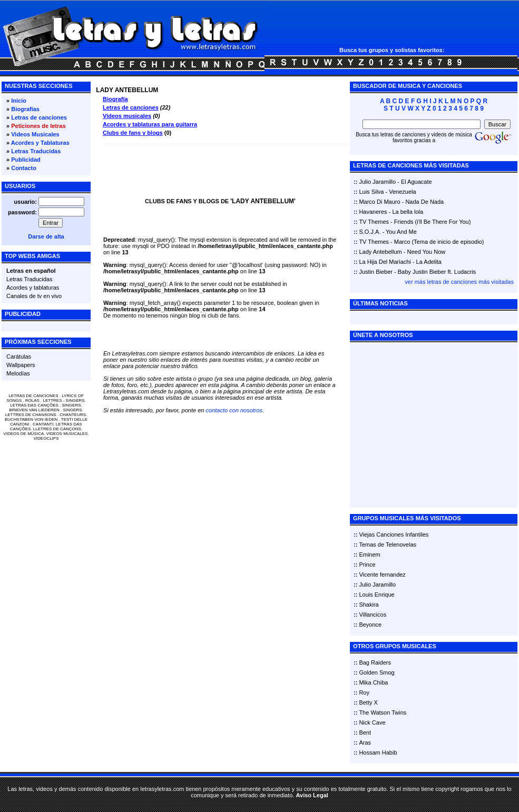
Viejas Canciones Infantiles (394, 534)
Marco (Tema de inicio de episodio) (439, 242)
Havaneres (373, 212)
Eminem (369, 554)
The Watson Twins (383, 712)
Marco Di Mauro (379, 202)
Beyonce (370, 625)
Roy (364, 692)
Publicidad (26, 160)
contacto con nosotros (234, 410)
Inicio (19, 101)
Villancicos (373, 615)
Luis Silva (371, 192)
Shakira (369, 605)
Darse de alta (46, 236)
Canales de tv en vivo (34, 296)
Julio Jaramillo (377, 182)
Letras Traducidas (36, 151)
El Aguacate (417, 182)
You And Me (401, 232)
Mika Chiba (373, 682)
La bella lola (408, 212)
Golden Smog (376, 672)
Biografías (25, 109)
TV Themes (374, 222)
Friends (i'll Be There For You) (433, 222)
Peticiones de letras (38, 126)
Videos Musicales (35, 134)
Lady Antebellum (380, 252)
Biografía (115, 99)
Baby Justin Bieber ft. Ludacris (437, 272)
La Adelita (429, 262)
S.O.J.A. (370, 232)
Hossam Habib (378, 752)
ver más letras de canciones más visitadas (459, 282)
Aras (365, 742)
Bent (365, 732)
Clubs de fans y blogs (133, 133)
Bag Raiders (375, 662)
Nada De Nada (424, 202)
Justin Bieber (376, 272)
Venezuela (402, 192)
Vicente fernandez (382, 575)
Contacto (24, 168)
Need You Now (427, 252)
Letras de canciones (39, 117)
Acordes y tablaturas (33, 288)
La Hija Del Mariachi (385, 262)
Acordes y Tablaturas (40, 143)
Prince (367, 565)
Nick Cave (372, 722)
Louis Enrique (376, 595)
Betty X (368, 702)
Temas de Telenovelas (388, 544)
